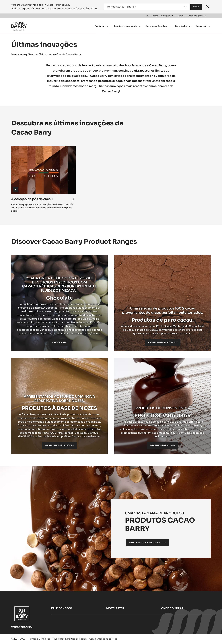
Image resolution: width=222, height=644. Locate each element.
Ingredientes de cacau (163, 342)
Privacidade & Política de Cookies (70, 639)
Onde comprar (172, 608)
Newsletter (115, 608)
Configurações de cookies (103, 639)
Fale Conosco (62, 608)
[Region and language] (146, 7)
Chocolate (59, 342)
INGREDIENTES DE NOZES (59, 445)
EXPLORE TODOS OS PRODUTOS (148, 543)
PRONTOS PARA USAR (163, 445)
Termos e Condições (39, 639)
